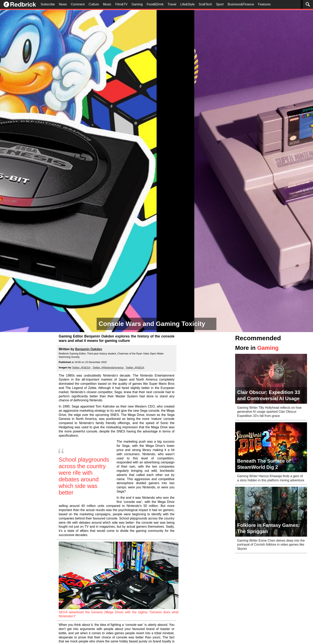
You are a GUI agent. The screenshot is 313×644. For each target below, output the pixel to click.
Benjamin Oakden (89, 349)
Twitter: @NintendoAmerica (108, 368)
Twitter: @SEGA (81, 368)
